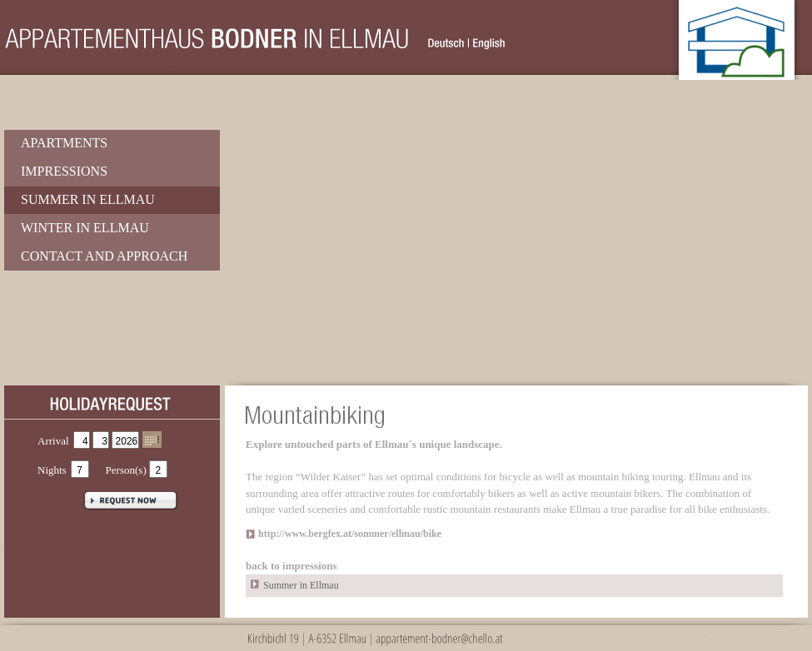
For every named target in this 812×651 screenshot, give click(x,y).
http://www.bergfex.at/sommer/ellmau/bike (350, 534)
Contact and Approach (104, 256)
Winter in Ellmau (85, 228)
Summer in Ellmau (88, 199)
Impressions (64, 171)
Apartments (64, 143)
